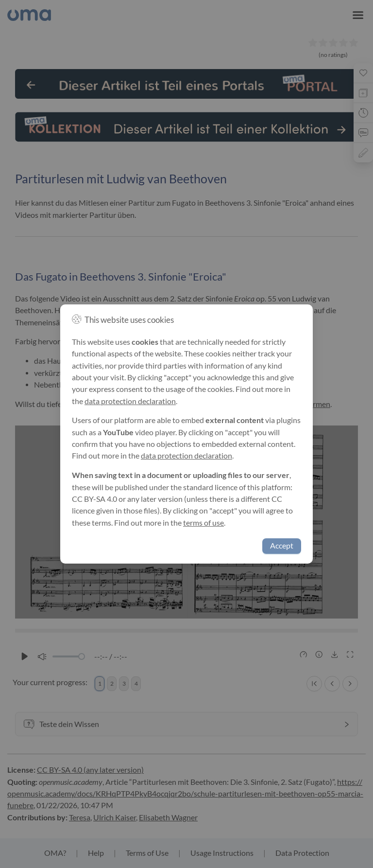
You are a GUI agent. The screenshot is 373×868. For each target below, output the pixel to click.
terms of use (203, 523)
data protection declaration (130, 401)
